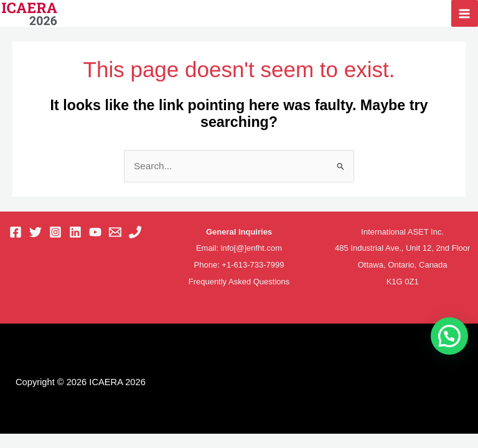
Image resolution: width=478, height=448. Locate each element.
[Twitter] (35, 233)
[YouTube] (95, 233)
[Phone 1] (135, 233)
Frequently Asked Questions (239, 282)
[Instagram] (55, 233)
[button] (449, 336)
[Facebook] (16, 233)
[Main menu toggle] (465, 13)
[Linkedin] (75, 233)
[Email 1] (115, 233)
